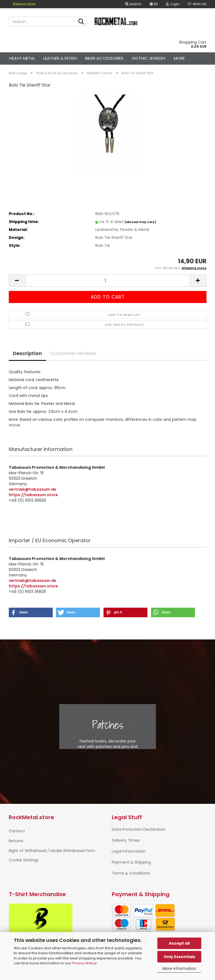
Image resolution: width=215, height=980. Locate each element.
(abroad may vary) (140, 222)
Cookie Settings (24, 860)
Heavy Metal (22, 58)
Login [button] (173, 4)
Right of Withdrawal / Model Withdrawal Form (52, 851)
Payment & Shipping (131, 862)
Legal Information (129, 851)
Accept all (179, 943)
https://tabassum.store (33, 495)
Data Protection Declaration (139, 829)
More (179, 58)
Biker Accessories (104, 58)
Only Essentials (179, 957)
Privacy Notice (84, 963)
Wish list (197, 4)
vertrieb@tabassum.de (33, 489)
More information (179, 968)
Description (27, 353)
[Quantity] (108, 281)
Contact (17, 831)
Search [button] (133, 4)
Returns (16, 841)
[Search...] (81, 22)
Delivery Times (126, 840)
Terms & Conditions (131, 873)
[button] (154, 4)
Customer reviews (73, 353)
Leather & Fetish (60, 58)
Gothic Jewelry (149, 58)
